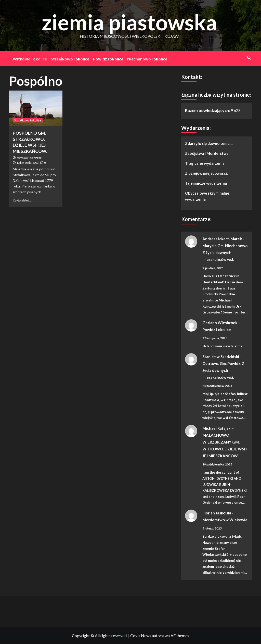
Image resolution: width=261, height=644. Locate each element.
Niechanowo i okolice (147, 59)
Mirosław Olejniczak (29, 158)
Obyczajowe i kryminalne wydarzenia (207, 196)
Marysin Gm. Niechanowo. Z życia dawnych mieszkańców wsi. (225, 252)
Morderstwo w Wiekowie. (225, 520)
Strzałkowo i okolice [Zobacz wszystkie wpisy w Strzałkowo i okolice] (28, 120)
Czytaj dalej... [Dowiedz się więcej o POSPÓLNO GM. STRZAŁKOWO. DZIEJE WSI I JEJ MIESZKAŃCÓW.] (22, 200)
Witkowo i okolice (30, 59)
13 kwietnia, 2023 (28, 163)
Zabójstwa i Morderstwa (207, 153)
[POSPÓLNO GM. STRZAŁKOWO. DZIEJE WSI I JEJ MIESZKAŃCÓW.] (36, 108)
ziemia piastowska (129, 22)
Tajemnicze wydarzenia (206, 183)
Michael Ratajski (217, 428)
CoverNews (141, 635)
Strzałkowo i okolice (70, 59)
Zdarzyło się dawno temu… (209, 143)
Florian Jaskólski (217, 513)
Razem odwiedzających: (208, 110)
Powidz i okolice (108, 59)
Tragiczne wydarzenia (205, 163)
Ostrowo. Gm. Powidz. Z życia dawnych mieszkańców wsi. (223, 370)
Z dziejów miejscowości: (206, 173)
